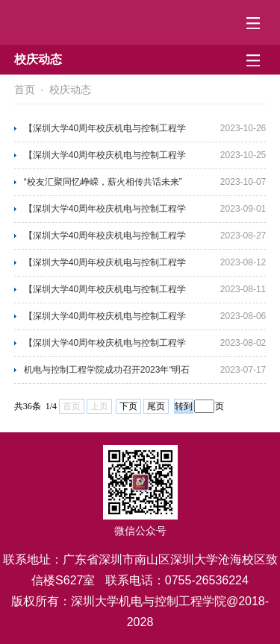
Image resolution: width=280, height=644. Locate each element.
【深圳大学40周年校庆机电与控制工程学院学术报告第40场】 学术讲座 (105, 293)
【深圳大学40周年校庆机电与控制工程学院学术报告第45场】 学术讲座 (105, 159)
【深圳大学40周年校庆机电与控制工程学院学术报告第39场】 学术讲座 (105, 320)
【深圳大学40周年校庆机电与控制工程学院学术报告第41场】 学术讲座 (105, 266)
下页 (128, 406)
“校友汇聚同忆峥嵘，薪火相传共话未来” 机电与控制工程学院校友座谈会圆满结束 (105, 186)
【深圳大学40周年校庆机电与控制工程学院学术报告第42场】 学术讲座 (105, 240)
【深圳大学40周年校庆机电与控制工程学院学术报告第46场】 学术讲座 (105, 132)
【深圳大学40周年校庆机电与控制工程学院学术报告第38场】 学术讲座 (105, 347)
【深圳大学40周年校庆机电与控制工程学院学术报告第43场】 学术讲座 (105, 213)
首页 (25, 89)
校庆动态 (70, 89)
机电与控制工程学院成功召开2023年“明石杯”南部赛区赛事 (107, 374)
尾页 (156, 406)
